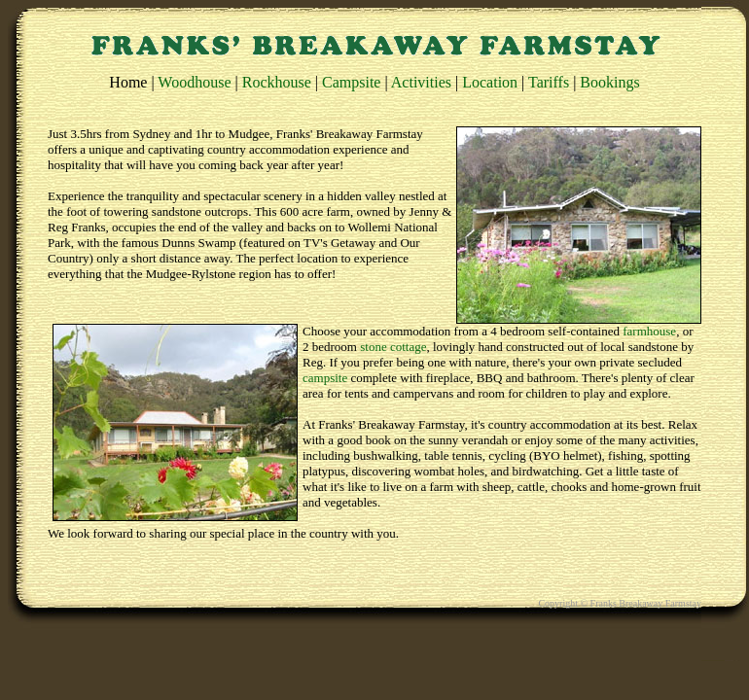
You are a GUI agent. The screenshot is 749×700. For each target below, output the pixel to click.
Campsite (351, 82)
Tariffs (549, 82)
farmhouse (649, 331)
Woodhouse (194, 82)
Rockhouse (277, 82)
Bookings (609, 82)
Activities (421, 82)
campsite (325, 378)
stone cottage (393, 347)
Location (490, 82)
